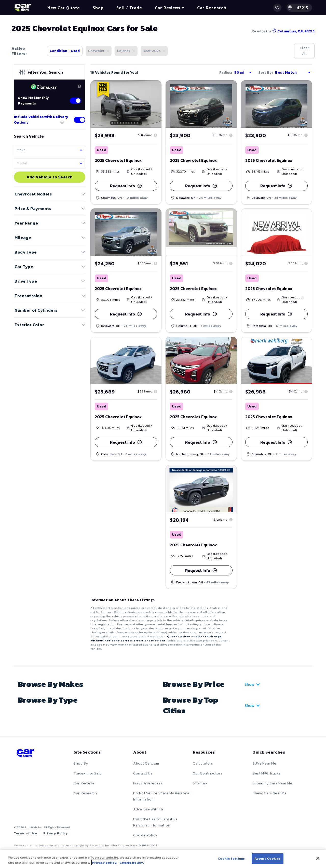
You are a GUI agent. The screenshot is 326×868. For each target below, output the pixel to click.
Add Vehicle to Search (50, 177)
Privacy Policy (56, 833)
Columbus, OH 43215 (293, 31)
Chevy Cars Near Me (269, 793)
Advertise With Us (148, 809)
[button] (277, 8)
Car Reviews (84, 783)
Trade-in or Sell (87, 773)
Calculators (203, 763)
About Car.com (146, 763)
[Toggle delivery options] (80, 120)
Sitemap (200, 783)
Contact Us (143, 773)
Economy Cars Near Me (272, 783)
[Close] (318, 858)
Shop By (81, 763)
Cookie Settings (231, 858)
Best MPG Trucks (267, 773)
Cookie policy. (132, 863)
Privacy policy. (105, 863)
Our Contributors (208, 773)
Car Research (85, 793)
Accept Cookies (268, 858)
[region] (163, 859)
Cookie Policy (145, 835)
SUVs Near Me (264, 763)
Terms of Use (25, 833)
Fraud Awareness (148, 783)
